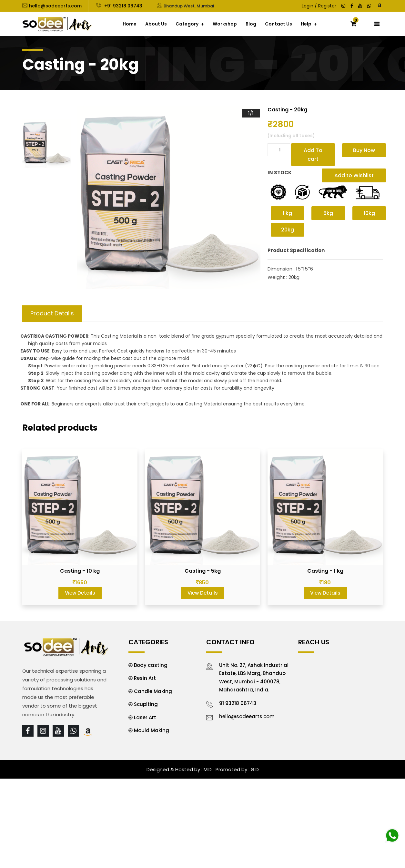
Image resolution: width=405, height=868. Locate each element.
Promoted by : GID (237, 769)
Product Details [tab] (52, 313)
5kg (328, 213)
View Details (80, 593)
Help (306, 24)
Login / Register (319, 6)
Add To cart (313, 155)
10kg (369, 213)
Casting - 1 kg (325, 571)
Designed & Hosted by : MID (179, 769)
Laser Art (145, 717)
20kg (288, 230)
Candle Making (153, 691)
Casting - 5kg (203, 571)
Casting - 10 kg (80, 571)
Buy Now (364, 150)
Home (130, 24)
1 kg (287, 213)
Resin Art (145, 678)
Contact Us (278, 24)
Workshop (225, 24)
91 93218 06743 (238, 703)
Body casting (151, 665)
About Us (156, 24)
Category (187, 24)
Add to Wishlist (354, 175)
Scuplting (146, 704)
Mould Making (152, 730)
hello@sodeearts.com (55, 6)
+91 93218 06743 (123, 6)
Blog (251, 24)
